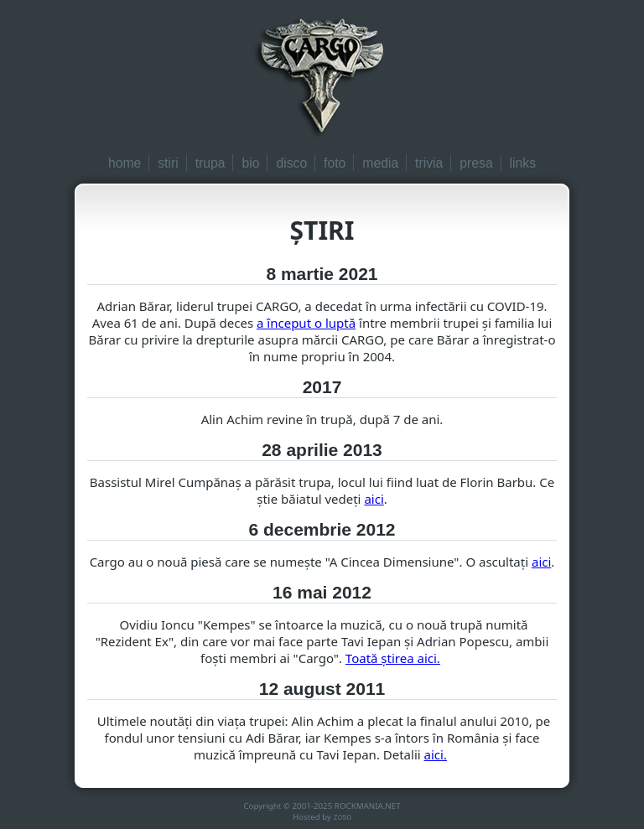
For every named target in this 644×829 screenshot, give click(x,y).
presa (476, 163)
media (380, 163)
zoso (343, 817)
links (523, 163)
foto (335, 163)
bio (250, 163)
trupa (210, 163)
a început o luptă (306, 323)
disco (291, 163)
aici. (436, 754)
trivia (429, 163)
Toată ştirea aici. (393, 658)
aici (374, 499)
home (125, 163)
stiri (168, 163)
